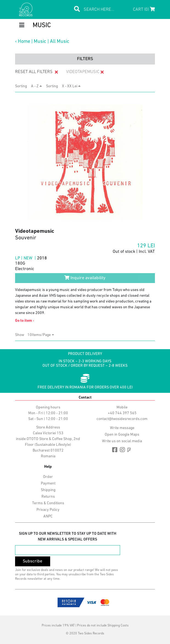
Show (21, 335)
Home (24, 42)
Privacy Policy (48, 510)
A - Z (36, 86)
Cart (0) (144, 9)
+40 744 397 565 (122, 413)
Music (40, 42)
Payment (48, 484)
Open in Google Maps (122, 435)
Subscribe (32, 561)
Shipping (48, 490)
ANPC (48, 516)
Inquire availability (85, 278)
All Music (60, 42)
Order (48, 477)
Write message (122, 428)
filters (85, 59)
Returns (48, 497)
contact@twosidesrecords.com (122, 419)
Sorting (23, 86)
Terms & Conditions (48, 503)
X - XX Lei (71, 86)
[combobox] (41, 335)
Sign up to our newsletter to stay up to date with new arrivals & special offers (68, 537)
